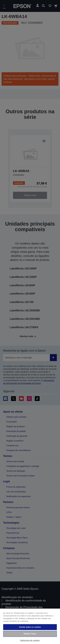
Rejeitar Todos (30, 634)
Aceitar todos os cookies (30, 627)
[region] (30, 626)
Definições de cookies (30, 640)
